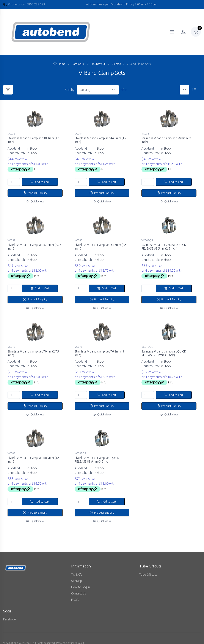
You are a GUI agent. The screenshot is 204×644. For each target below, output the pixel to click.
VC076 (78, 343)
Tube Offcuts (148, 567)
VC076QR (147, 343)
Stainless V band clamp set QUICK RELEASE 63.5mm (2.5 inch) (164, 245)
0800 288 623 (36, 4)
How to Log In (81, 580)
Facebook (10, 612)
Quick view (35, 201)
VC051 (145, 134)
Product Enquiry (35, 193)
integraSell (78, 636)
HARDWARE (98, 64)
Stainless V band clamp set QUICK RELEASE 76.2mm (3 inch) (164, 350)
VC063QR (147, 238)
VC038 (11, 134)
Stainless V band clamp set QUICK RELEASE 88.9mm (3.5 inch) (97, 454)
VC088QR (80, 448)
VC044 (78, 134)
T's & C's (77, 567)
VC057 (11, 238)
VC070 (11, 343)
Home (60, 64)
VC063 (78, 238)
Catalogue (78, 64)
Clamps (116, 64)
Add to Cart (40, 182)
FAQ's (75, 593)
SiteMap (77, 574)
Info (37, 169)
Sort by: (70, 90)
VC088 (11, 448)
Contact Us (79, 586)
